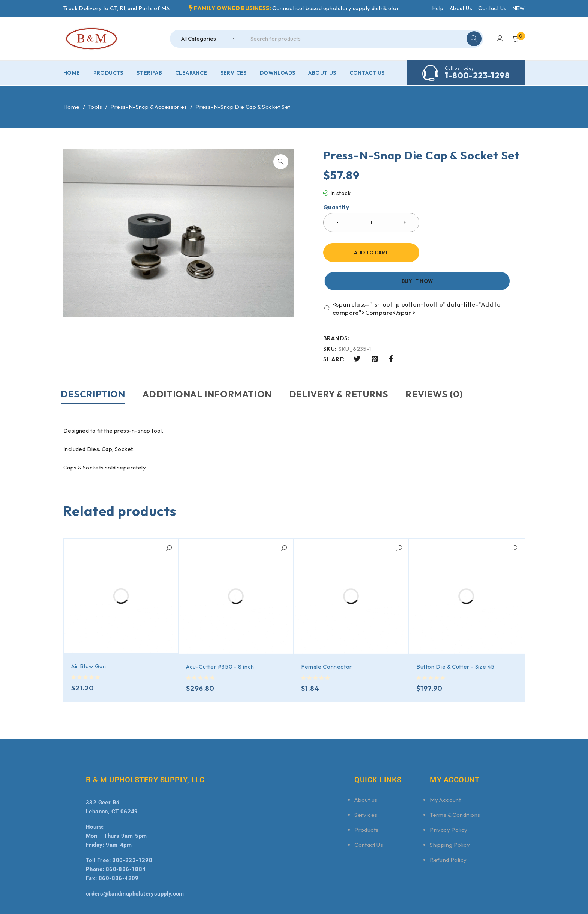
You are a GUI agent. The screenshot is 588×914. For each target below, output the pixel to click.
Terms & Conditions (455, 786)
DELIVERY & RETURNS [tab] (352, 365)
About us (366, 771)
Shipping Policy (450, 816)
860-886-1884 (126, 840)
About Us (461, 8)
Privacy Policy (449, 801)
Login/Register (499, 39)
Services (366, 786)
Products (366, 801)
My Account (445, 771)
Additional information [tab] (215, 365)
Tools (95, 107)
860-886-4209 (119, 849)
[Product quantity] (371, 222)
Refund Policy (448, 831)
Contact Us (492, 8)
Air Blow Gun (89, 637)
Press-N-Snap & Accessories (148, 107)
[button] (281, 162)
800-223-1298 (132, 831)
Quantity (336, 207)
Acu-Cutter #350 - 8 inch (221, 638)
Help (438, 8)
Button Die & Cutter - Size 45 (456, 638)
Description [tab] (96, 365)
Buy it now (476, 253)
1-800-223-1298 (477, 75)
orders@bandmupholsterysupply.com (135, 865)
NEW (519, 8)
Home (72, 107)
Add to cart (371, 253)
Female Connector (327, 638)
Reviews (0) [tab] (453, 365)
